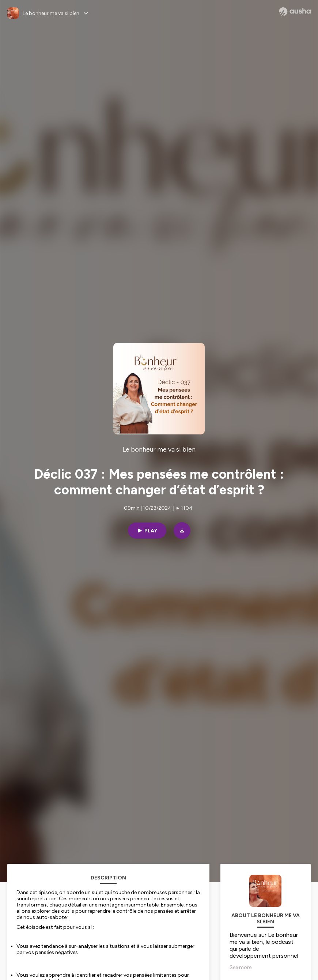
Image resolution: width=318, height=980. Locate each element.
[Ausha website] (295, 12)
